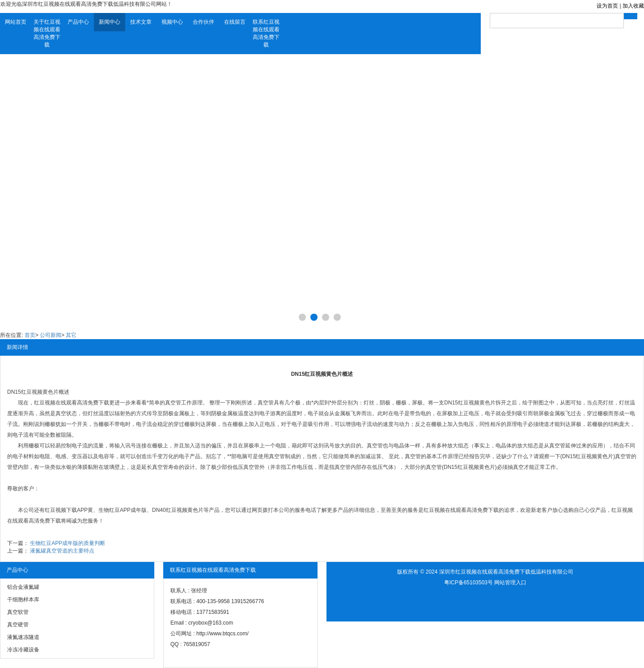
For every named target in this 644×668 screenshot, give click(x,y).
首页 (30, 335)
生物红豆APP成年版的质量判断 (68, 543)
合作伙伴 (203, 22)
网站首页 (16, 22)
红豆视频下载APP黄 (69, 510)
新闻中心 (110, 22)
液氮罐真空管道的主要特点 (62, 551)
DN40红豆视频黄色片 (178, 510)
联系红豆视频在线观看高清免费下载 (266, 33)
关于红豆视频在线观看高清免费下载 (47, 33)
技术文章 (141, 22)
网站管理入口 (510, 583)
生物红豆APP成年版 (123, 510)
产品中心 (78, 22)
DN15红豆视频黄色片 (33, 392)
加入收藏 (633, 6)
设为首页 (607, 6)
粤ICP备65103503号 (468, 583)
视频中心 (172, 22)
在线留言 (235, 22)
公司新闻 (51, 335)
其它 (71, 335)
